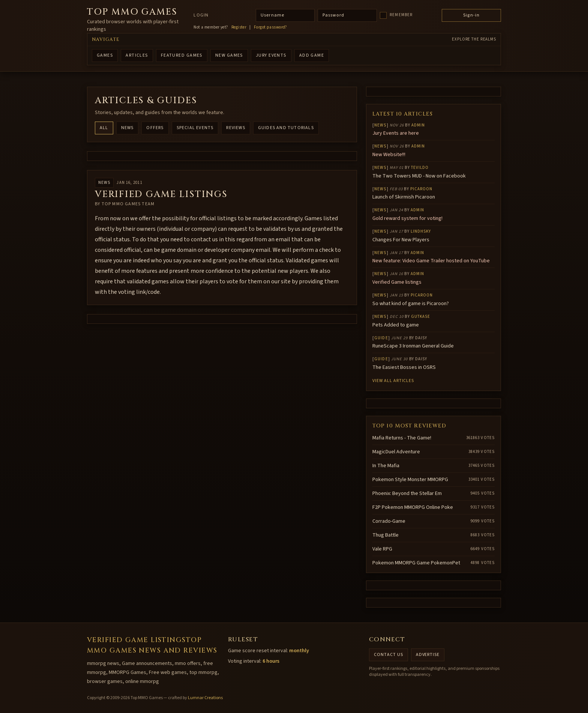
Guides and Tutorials (286, 128)
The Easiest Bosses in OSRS (404, 367)
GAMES (105, 55)
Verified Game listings (397, 282)
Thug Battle (385, 535)
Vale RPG (382, 549)
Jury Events (271, 55)
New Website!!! (389, 155)
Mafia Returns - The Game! (402, 438)
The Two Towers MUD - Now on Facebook (419, 176)
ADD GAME (312, 55)
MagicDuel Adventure (396, 452)
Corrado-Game (389, 521)
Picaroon (421, 189)
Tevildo (420, 168)
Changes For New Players (401, 240)
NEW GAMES (229, 55)
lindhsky (421, 231)
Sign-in (471, 15)
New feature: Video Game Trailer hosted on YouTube (431, 261)
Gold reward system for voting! (407, 218)
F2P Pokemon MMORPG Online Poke (413, 507)
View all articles (393, 381)
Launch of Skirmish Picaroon (404, 197)
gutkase (421, 317)
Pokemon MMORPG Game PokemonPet (416, 563)
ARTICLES (137, 55)
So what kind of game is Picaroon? (411, 304)
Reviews (235, 128)
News (127, 128)
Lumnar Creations (205, 698)
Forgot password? (271, 27)
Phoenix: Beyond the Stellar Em (407, 493)
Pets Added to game (396, 325)
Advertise (428, 655)
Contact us (388, 655)
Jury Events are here (396, 133)
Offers (155, 128)
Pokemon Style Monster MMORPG (410, 480)
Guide (381, 338)
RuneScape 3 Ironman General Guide (413, 346)
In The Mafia (386, 466)
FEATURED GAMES (182, 55)
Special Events (195, 128)
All (104, 128)
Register (239, 27)
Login (201, 15)
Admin (418, 125)
